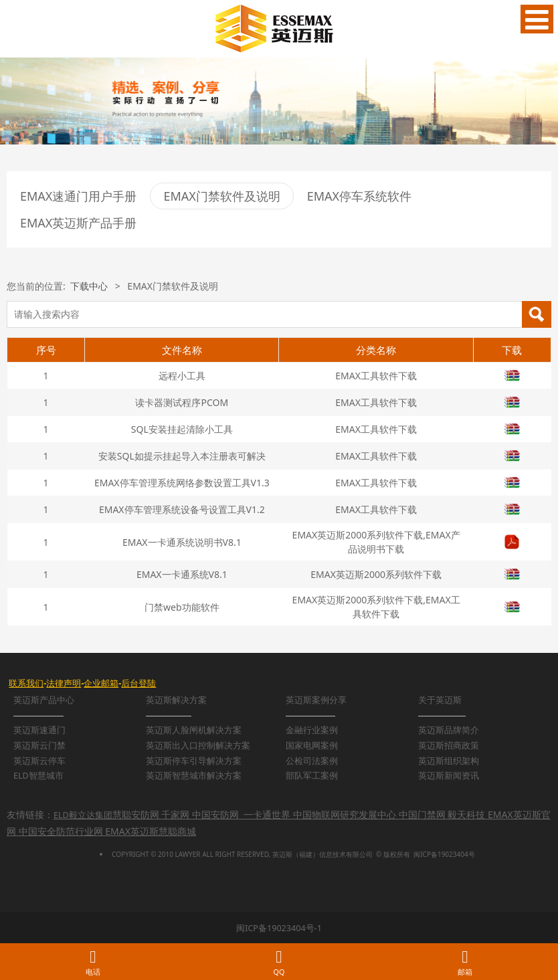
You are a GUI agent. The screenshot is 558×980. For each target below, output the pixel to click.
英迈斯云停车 (39, 761)
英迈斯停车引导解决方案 (194, 761)
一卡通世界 (267, 814)
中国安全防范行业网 (61, 831)
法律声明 (64, 683)
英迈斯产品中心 (44, 700)
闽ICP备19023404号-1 (279, 928)
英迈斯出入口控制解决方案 (198, 746)
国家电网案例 (312, 746)
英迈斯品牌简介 (449, 730)
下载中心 (89, 286)
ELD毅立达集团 (83, 815)
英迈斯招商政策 (449, 746)
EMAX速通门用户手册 (78, 196)
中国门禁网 (422, 814)
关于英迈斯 (440, 700)
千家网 (175, 814)
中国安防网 (215, 814)
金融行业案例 (312, 730)
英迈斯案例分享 (316, 700)
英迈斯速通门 (39, 730)
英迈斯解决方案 (176, 700)
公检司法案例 (312, 761)
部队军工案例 (312, 776)
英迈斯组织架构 (449, 761)
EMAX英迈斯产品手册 (78, 223)
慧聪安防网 (136, 814)
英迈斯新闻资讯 (449, 776)
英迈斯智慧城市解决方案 (194, 776)
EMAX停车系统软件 (359, 196)
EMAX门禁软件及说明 (221, 196)
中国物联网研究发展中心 (345, 814)
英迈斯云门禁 (39, 746)
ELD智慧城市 (38, 776)
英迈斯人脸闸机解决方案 (194, 730)
